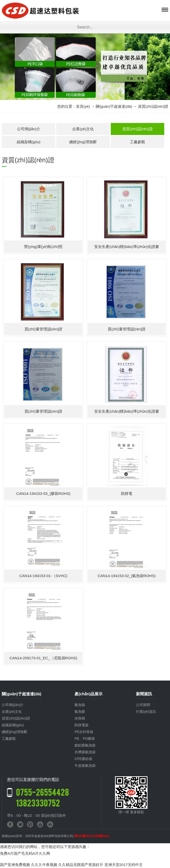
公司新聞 (143, 705)
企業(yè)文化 (83, 129)
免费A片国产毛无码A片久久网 (25, 853)
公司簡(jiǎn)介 (29, 129)
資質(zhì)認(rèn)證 (137, 129)
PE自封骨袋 (84, 732)
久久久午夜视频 (44, 865)
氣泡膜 (80, 712)
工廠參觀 (137, 142)
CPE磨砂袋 (83, 759)
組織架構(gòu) (29, 142)
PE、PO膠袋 (85, 739)
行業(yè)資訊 (146, 712)
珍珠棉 (80, 718)
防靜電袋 (81, 725)
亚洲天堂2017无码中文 (124, 865)
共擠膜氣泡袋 (85, 752)
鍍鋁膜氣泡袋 (85, 745)
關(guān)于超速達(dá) (114, 106)
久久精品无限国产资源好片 (81, 865)
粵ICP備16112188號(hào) (92, 836)
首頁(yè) (83, 106)
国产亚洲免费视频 (15, 865)
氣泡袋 (80, 705)
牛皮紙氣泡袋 (85, 766)
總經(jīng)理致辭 (83, 142)
